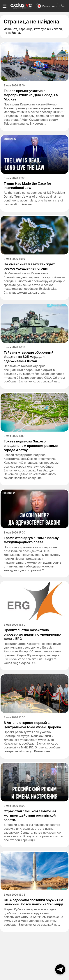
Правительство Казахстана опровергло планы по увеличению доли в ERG (32, 634)
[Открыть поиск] (63, 6)
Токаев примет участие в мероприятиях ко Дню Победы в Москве (31, 95)
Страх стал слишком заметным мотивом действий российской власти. (30, 815)
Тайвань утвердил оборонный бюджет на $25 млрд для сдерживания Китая (29, 357)
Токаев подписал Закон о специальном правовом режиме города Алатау (31, 446)
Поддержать (47, 6)
